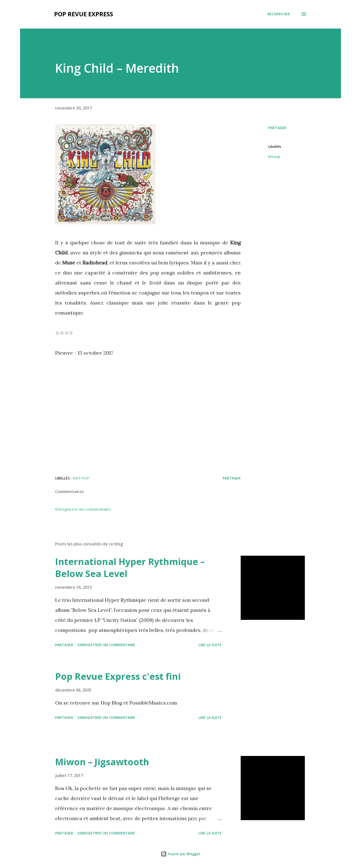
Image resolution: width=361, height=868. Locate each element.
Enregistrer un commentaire (83, 509)
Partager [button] (277, 128)
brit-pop (274, 157)
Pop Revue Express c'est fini (118, 676)
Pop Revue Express (84, 14)
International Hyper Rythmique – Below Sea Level (130, 568)
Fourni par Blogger (180, 854)
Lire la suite (210, 645)
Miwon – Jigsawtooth (102, 762)
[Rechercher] (279, 14)
